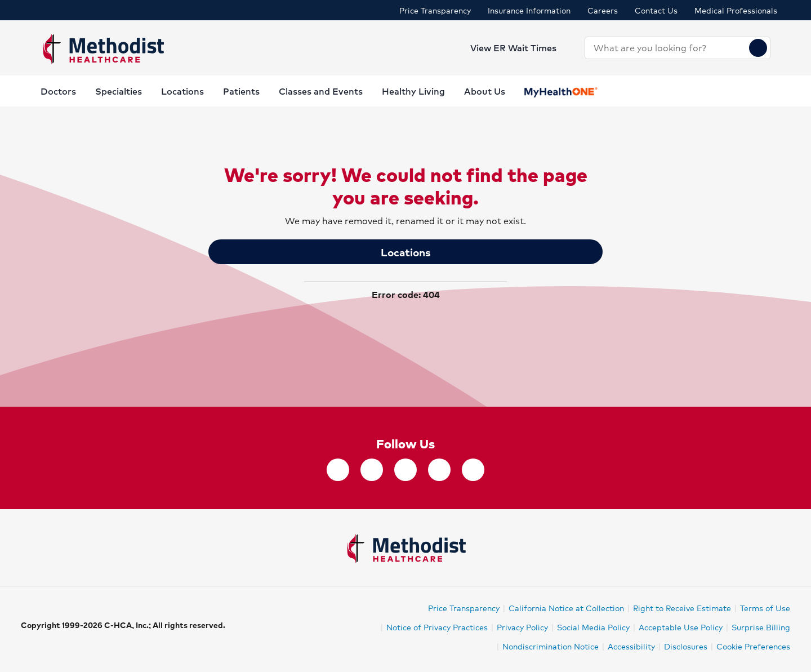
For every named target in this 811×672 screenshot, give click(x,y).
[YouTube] (473, 470)
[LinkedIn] (439, 470)
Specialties (119, 91)
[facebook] (338, 470)
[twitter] (372, 470)
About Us (485, 91)
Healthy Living (413, 91)
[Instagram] (405, 470)
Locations (406, 252)
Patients (241, 91)
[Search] (758, 48)
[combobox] (667, 48)
